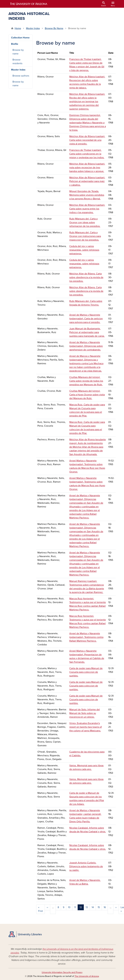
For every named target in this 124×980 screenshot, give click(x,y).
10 (69, 907)
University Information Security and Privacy (62, 972)
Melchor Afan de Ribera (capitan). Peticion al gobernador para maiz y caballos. (87, 181)
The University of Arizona (87, 976)
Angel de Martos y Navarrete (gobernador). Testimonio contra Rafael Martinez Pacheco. (86, 637)
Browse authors (21, 76)
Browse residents (17, 62)
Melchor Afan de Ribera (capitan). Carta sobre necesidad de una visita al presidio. (87, 140)
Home (18, 28)
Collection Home (20, 38)
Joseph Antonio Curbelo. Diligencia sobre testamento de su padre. (86, 866)
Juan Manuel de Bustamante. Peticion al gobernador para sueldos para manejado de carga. (87, 332)
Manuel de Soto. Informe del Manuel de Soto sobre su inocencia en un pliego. (85, 713)
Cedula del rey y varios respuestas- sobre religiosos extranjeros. (84, 250)
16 (105, 907)
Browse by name (18, 52)
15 (99, 907)
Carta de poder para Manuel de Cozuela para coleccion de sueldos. (86, 672)
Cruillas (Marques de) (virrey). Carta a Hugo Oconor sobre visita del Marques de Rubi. (87, 395)
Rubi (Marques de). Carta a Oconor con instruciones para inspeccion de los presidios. (85, 236)
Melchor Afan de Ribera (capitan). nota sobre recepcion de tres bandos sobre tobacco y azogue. (87, 168)
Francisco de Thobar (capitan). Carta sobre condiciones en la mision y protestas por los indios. (87, 154)
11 (75, 907)
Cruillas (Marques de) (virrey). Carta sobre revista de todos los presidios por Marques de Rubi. (86, 381)
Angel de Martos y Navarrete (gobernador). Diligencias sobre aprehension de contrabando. (86, 346)
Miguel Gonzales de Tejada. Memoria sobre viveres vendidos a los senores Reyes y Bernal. (87, 195)
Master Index (33, 28)
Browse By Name (54, 28)
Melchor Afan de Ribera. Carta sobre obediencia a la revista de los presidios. (86, 277)
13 (87, 907)
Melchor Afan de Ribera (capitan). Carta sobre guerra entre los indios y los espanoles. (87, 209)
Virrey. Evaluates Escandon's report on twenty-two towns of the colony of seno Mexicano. (86, 727)
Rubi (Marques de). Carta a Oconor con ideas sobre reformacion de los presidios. (85, 222)
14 (93, 907)
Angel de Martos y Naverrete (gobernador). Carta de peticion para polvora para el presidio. (86, 319)
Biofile (15, 44)
